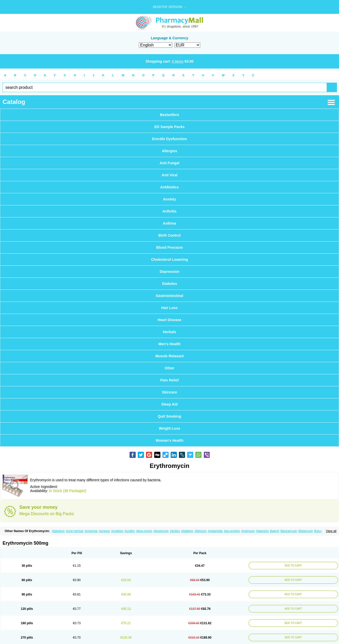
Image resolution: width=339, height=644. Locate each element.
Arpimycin (248, 531)
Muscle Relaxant (170, 356)
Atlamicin (262, 531)
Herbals (169, 332)
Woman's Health (169, 440)
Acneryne (91, 531)
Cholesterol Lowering (169, 259)
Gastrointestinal (169, 296)
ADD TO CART (293, 566)
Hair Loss (170, 308)
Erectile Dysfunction (169, 139)
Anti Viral (169, 175)
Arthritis (169, 211)
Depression (169, 272)
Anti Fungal (169, 163)
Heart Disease (169, 320)
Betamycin (306, 531)
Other (169, 368)
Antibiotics (169, 187)
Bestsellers (169, 115)
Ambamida (215, 531)
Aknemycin (161, 531)
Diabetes (169, 284)
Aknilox (175, 531)
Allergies (169, 151)
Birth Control (169, 235)
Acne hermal (74, 531)
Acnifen (130, 531)
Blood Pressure (169, 247)
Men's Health (170, 344)
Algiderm (187, 531)
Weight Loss (169, 428)
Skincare (169, 392)
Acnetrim (117, 531)
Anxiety (169, 199)
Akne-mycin (144, 531)
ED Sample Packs (170, 127)
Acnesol (104, 531)
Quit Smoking (169, 416)
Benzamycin (289, 531)
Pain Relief (170, 380)
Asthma (169, 223)
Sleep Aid (169, 404)
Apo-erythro (232, 531)
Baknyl (274, 531)
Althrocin (201, 531)
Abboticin (58, 531)
